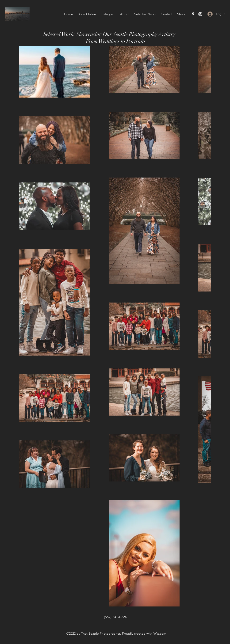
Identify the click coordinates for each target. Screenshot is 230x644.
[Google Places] (193, 14)
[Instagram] (200, 14)
